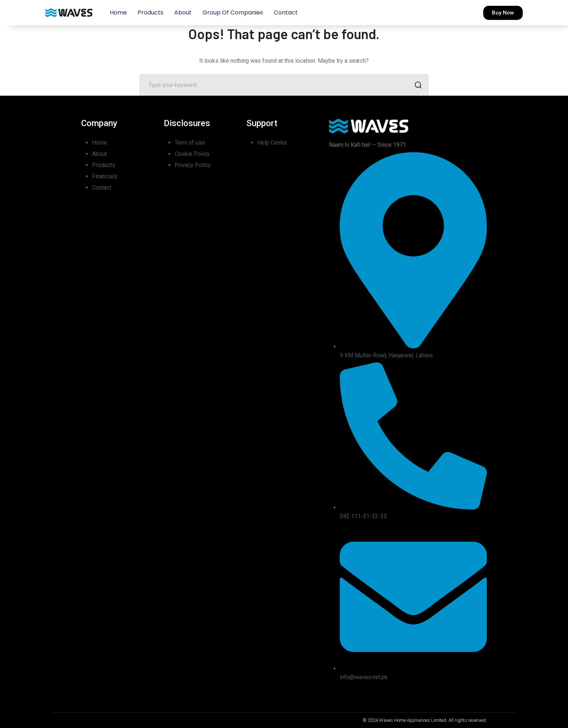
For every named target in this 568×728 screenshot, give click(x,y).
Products (151, 13)
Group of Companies (233, 13)
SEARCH (416, 86)
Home (118, 13)
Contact (286, 13)
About (183, 13)
